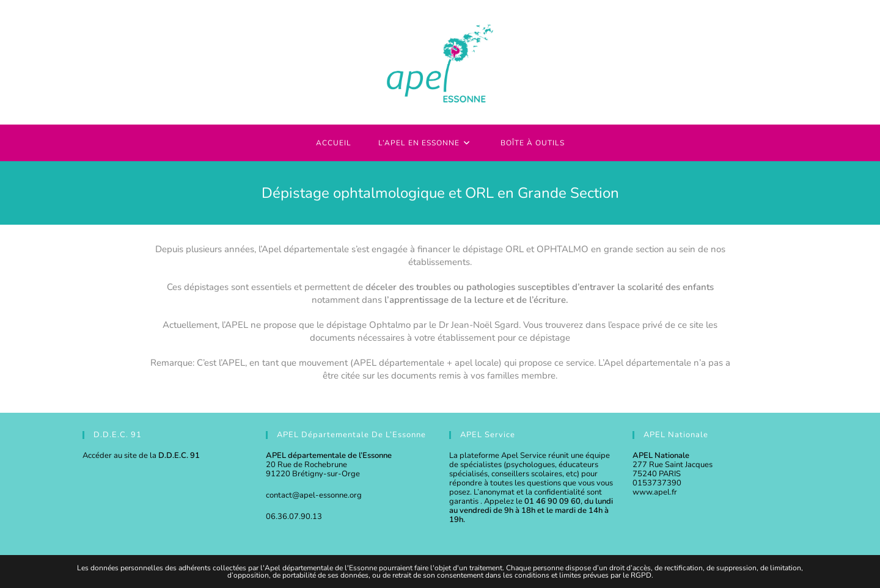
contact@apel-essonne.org (314, 495)
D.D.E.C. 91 (179, 456)
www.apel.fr (655, 492)
